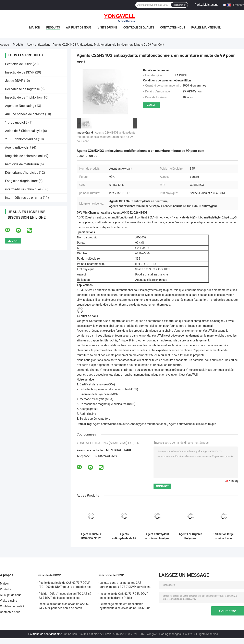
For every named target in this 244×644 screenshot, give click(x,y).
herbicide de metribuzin (22, 164)
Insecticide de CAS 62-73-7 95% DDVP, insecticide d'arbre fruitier (124, 596)
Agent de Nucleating (20, 106)
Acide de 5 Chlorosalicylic (24, 131)
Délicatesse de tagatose (22, 89)
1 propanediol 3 (16, 122)
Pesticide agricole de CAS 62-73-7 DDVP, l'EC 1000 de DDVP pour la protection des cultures (65, 585)
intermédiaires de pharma (24, 198)
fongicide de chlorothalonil (24, 156)
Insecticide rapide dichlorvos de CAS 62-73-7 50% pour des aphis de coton (64, 606)
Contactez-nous (173, 27)
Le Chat (150, 105)
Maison (35, 27)
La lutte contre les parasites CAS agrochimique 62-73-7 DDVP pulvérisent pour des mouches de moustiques (125, 585)
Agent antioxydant (38, 45)
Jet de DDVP (14, 81)
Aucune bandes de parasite (25, 114)
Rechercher (179, 5)
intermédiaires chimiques (23, 189)
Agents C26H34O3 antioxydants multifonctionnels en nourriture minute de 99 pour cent (106, 137)
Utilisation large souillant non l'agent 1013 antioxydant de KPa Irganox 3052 (224, 536)
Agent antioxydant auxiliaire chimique (192, 424)
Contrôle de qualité (139, 27)
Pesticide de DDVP (19, 64)
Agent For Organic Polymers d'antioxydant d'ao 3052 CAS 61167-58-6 (190, 536)
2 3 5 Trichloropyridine (21, 139)
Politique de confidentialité (45, 634)
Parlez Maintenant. (207, 5)
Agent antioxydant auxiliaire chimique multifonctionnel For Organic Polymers (157, 536)
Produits (53, 27)
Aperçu (4, 45)
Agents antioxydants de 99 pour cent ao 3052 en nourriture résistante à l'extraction (124, 536)
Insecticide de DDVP (20, 72)
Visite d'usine (107, 27)
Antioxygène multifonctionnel (149, 424)
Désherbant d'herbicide (22, 173)
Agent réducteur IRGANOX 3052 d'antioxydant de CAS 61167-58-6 (91, 536)
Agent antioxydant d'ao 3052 (111, 424)
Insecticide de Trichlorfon (23, 97)
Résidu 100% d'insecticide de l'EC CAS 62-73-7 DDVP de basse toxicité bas (65, 596)
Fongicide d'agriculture (21, 181)
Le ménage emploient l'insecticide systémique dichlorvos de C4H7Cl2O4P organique (125, 607)
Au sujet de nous (79, 27)
